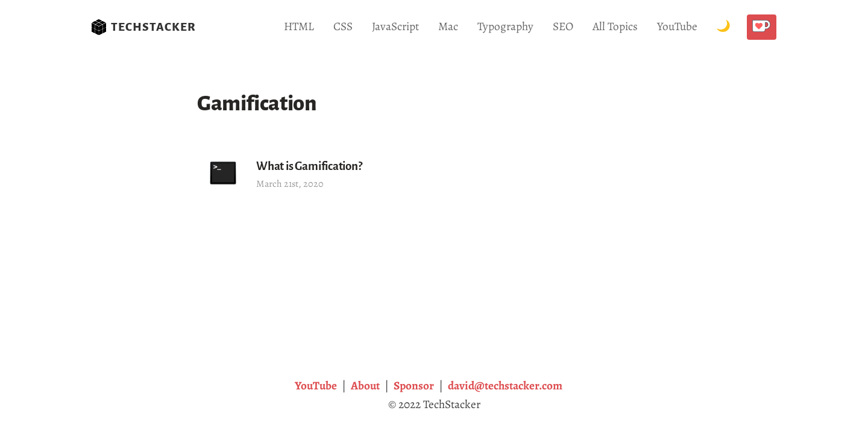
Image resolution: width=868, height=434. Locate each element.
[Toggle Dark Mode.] (723, 27)
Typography (505, 26)
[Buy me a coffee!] (762, 27)
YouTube (677, 26)
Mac (448, 26)
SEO (563, 26)
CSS (343, 26)
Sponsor (414, 385)
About (365, 385)
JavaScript (395, 26)
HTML (299, 26)
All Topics (615, 26)
